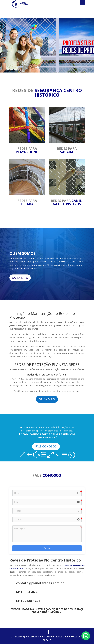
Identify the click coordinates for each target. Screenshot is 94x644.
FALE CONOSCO (46, 446)
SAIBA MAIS (20, 278)
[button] (86, 636)
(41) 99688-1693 (28, 601)
